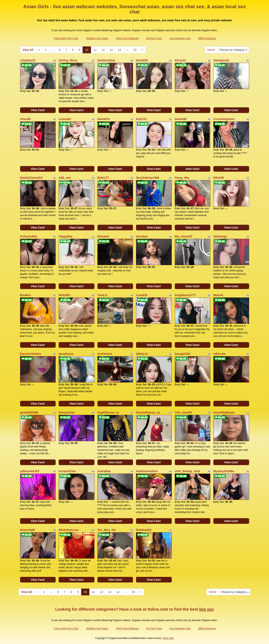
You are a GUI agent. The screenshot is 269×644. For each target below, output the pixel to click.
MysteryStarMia (224, 471)
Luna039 (142, 295)
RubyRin (64, 295)
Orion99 (25, 119)
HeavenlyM (27, 530)
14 (120, 50)
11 (95, 50)
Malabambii (144, 530)
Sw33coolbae (106, 60)
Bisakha (26, 295)
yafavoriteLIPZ (30, 471)
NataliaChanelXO (31, 178)
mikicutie (219, 354)
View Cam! (38, 110)
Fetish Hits (168, 638)
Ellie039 (219, 178)
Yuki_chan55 (183, 412)
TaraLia (102, 295)
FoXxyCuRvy (29, 236)
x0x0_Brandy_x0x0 (187, 471)
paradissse (66, 354)
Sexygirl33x (183, 354)
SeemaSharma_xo (148, 412)
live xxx (207, 609)
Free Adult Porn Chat (66, 38)
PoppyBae (65, 236)
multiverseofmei (147, 471)
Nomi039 (142, 60)
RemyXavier (67, 412)
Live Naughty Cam (180, 38)
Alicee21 (181, 60)
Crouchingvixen (224, 119)
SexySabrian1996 (148, 178)
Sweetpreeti (221, 60)
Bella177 (103, 178)
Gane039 (181, 119)
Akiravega (220, 236)
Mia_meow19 (183, 236)
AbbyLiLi (142, 354)
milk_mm (65, 178)
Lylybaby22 (28, 60)
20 (135, 50)
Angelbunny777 (185, 295)
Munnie (218, 295)
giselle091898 (29, 412)
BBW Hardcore (207, 38)
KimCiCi (141, 119)
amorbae (142, 236)
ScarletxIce (105, 354)
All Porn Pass (154, 38)
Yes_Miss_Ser (107, 530)
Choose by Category (233, 50)
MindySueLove (69, 530)
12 (103, 50)
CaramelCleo (67, 471)
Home (211, 50)
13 (111, 50)
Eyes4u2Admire (31, 354)
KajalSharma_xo (108, 412)
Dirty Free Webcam (128, 38)
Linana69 (65, 119)
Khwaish (103, 236)
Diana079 (104, 119)
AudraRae (104, 471)
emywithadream (224, 412)
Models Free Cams (97, 38)
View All (28, 50)
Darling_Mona (68, 60)
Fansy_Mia (182, 178)
